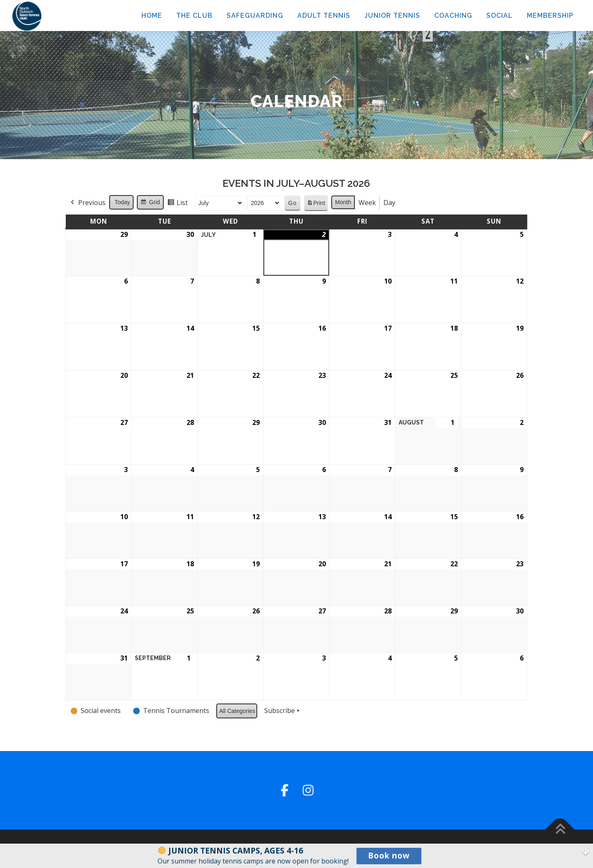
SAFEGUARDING (255, 15)
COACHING (453, 15)
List (177, 204)
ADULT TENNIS (324, 15)
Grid (150, 203)
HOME (152, 15)
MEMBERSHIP (550, 15)
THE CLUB (194, 15)
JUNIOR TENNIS (392, 15)
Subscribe (283, 711)
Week (368, 203)
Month (343, 202)
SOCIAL (500, 15)
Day (390, 203)
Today (122, 202)
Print (316, 204)
